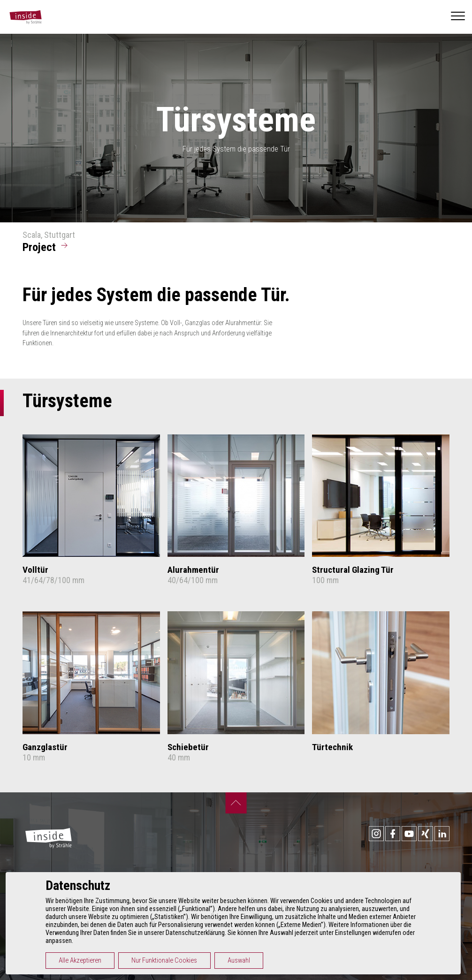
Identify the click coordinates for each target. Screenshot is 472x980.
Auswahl (242, 961)
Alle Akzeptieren (83, 961)
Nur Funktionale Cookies (167, 961)
